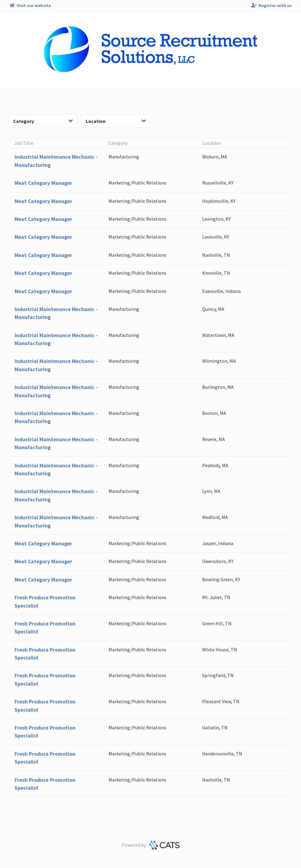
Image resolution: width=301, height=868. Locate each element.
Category (43, 121)
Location (116, 121)
